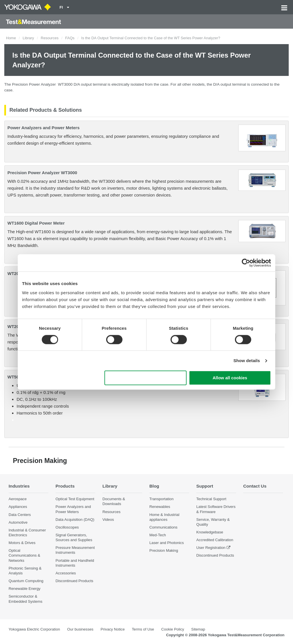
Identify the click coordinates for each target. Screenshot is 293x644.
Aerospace (18, 499)
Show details (247, 361)
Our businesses (80, 629)
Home (11, 38)
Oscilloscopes (67, 527)
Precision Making (164, 550)
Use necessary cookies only (146, 378)
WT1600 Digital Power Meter (36, 223)
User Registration (211, 548)
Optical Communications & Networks (24, 555)
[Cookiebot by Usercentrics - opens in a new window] (246, 263)
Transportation (162, 499)
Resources (50, 38)
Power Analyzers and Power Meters (43, 128)
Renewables (160, 507)
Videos (108, 520)
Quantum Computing (26, 581)
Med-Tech (158, 535)
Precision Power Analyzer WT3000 (42, 173)
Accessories (66, 573)
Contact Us (255, 486)
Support (205, 486)
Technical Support (211, 499)
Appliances (18, 507)
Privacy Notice (112, 629)
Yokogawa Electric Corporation (34, 629)
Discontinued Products (74, 581)
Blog (154, 486)
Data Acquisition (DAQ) (75, 520)
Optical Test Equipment (75, 499)
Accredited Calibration (215, 540)
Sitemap (198, 629)
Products (65, 486)
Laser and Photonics (167, 543)
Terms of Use (143, 629)
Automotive (18, 522)
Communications (163, 527)
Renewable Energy (24, 589)
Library (28, 38)
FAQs (70, 38)
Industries (19, 486)
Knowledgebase (210, 532)
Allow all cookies (230, 378)
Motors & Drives (22, 543)
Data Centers (20, 515)
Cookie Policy (173, 629)
